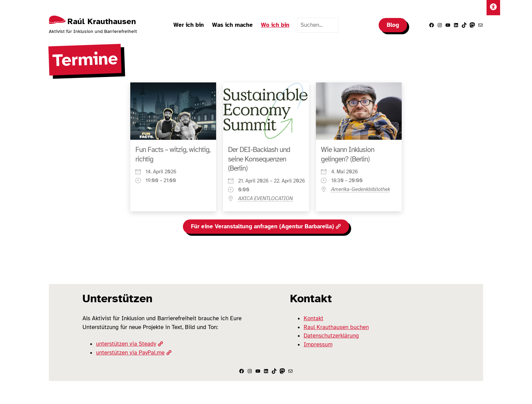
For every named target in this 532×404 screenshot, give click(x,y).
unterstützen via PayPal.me (134, 353)
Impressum (318, 344)
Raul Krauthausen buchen (336, 327)
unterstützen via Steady (129, 344)
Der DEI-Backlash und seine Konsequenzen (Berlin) (259, 159)
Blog (393, 25)
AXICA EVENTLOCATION (265, 198)
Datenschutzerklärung (331, 336)
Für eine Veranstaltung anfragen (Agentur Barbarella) (266, 226)
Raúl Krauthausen (102, 21)
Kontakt (313, 318)
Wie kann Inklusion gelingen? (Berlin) (348, 154)
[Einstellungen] (493, 8)
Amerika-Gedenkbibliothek (361, 189)
